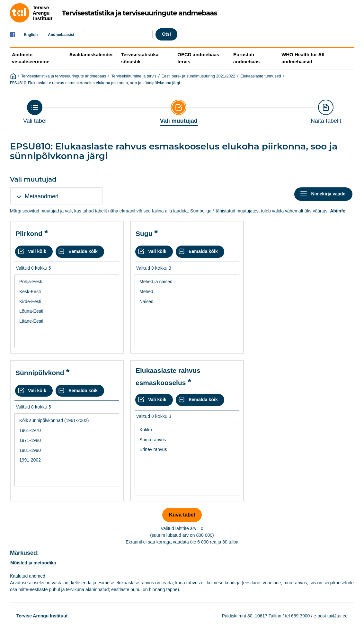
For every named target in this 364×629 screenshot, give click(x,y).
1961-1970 (67, 431)
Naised (187, 302)
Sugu (144, 234)
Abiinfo (338, 211)
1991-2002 (67, 460)
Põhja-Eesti (67, 282)
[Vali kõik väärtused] (34, 252)
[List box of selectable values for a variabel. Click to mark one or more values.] (67, 311)
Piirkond (29, 234)
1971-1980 (67, 440)
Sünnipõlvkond (40, 373)
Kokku (187, 430)
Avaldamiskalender (91, 54)
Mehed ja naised (187, 282)
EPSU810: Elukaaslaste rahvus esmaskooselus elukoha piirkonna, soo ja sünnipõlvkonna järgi (95, 83)
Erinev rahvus (187, 449)
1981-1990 (67, 450)
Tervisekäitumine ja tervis (134, 76)
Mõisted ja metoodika (33, 563)
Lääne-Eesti (67, 321)
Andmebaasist (61, 35)
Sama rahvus (187, 440)
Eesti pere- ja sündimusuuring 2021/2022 (199, 76)
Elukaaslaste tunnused (261, 76)
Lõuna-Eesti (67, 311)
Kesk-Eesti (67, 292)
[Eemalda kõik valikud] (80, 252)
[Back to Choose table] (35, 112)
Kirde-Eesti (67, 302)
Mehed (187, 292)
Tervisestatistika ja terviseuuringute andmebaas (64, 76)
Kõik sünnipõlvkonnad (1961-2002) (67, 421)
